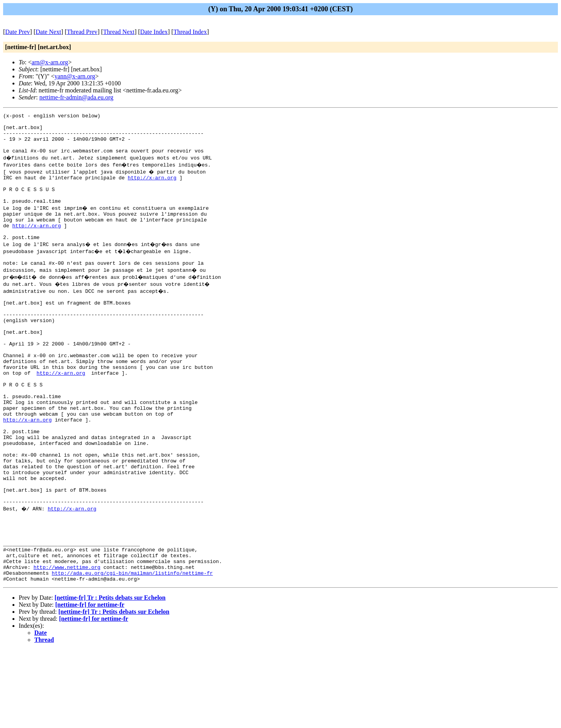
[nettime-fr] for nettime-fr (90, 683)
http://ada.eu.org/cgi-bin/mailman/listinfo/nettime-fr (132, 650)
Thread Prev (82, 32)
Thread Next (119, 32)
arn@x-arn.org (50, 62)
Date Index (154, 32)
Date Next (49, 32)
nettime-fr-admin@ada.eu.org (76, 97)
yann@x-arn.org (75, 76)
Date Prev (18, 32)
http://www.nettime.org (67, 643)
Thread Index (190, 32)
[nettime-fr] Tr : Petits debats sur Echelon (110, 676)
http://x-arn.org (152, 187)
